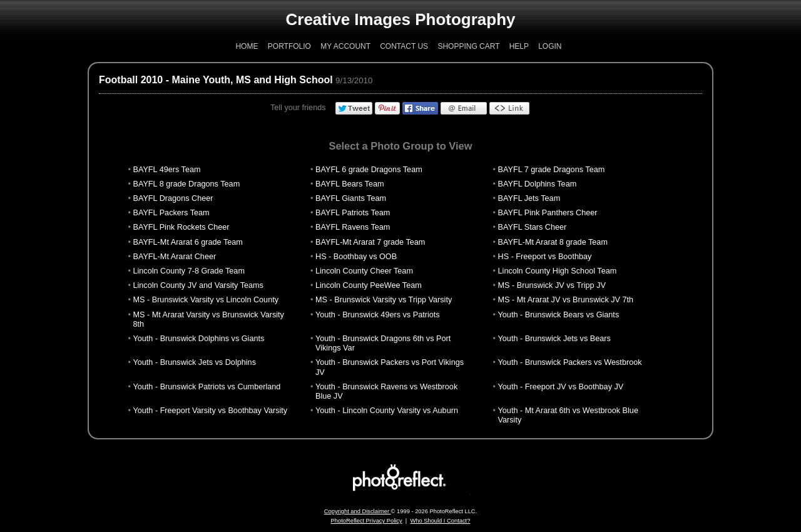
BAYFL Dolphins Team (538, 184)
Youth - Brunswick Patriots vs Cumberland (207, 387)
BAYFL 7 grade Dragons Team (552, 170)
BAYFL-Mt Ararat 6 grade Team (187, 242)
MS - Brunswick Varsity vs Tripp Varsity (384, 300)
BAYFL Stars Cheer (533, 227)
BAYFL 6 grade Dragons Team (369, 170)
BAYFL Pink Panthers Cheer (548, 213)
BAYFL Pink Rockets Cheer (181, 227)
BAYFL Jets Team (529, 198)
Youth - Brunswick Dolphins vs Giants (198, 339)
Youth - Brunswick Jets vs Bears (554, 339)
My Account (345, 46)
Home (247, 46)
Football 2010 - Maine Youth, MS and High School (216, 80)
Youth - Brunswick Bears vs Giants (559, 315)
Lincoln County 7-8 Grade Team (188, 271)
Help (519, 46)
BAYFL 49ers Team (166, 170)
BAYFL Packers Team (171, 213)
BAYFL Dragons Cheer (173, 198)
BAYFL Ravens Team (353, 227)
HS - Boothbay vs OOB (356, 257)
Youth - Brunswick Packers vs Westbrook (570, 362)
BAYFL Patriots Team (353, 213)
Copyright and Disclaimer (358, 511)
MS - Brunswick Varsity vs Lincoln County (206, 300)
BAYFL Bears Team (350, 184)
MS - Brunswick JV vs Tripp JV (552, 285)
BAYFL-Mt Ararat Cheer (174, 257)
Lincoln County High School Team (558, 271)
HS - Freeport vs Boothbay (545, 257)
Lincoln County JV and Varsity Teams (198, 285)
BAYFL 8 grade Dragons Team (186, 184)
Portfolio (289, 46)
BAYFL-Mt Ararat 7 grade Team (370, 242)
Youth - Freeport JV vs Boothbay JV (561, 387)
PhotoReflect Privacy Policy (367, 521)
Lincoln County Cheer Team (364, 271)
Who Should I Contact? (440, 521)
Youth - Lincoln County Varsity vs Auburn (387, 411)
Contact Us (404, 46)
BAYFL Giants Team (351, 198)
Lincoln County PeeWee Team (369, 285)
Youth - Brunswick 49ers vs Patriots (378, 315)
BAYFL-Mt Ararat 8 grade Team (553, 242)
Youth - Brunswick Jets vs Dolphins (194, 362)
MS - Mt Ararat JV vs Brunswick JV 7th (566, 300)
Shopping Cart (468, 46)
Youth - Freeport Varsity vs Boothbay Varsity (210, 411)
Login (550, 46)
